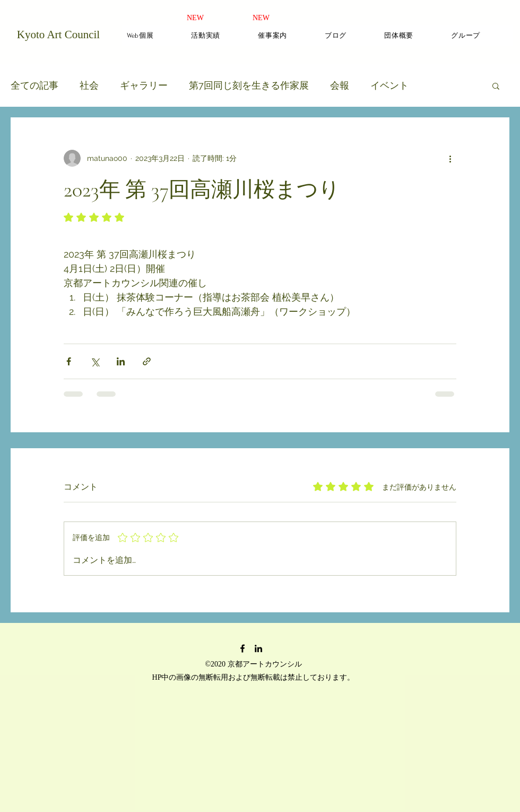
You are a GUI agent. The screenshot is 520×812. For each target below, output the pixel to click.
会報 (340, 85)
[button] (496, 86)
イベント (389, 85)
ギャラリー (144, 85)
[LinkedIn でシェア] (121, 361)
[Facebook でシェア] (69, 361)
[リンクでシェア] (147, 361)
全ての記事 (34, 85)
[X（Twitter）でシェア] (95, 361)
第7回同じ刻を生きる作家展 (249, 85)
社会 (89, 85)
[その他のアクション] (450, 158)
